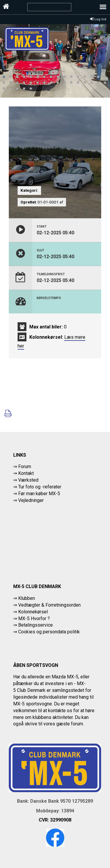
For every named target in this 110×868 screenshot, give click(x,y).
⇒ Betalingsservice (33, 625)
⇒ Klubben (24, 598)
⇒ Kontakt (23, 473)
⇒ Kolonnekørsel (31, 612)
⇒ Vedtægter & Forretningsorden (47, 605)
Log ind (98, 19)
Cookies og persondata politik (49, 632)
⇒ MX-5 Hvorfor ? (32, 619)
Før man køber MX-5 (39, 494)
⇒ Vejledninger (28, 500)
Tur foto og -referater (40, 487)
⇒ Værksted (26, 480)
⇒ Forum (22, 466)
